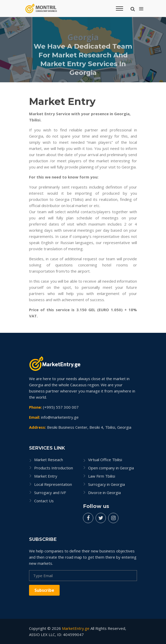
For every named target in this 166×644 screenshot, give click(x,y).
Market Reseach (49, 460)
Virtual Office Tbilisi (105, 460)
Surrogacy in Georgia (107, 484)
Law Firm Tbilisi (102, 476)
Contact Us (44, 501)
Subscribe (44, 590)
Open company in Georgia (111, 468)
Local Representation (53, 484)
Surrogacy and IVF (50, 493)
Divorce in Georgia (104, 493)
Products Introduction (54, 468)
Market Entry (46, 476)
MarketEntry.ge (76, 628)
